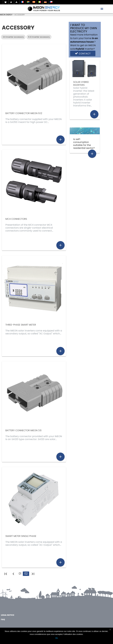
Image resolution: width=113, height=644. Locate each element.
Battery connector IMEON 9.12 (24, 113)
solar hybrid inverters (81, 83)
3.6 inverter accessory (13, 37)
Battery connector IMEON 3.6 (23, 430)
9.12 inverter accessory (39, 37)
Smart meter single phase (21, 536)
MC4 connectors (16, 219)
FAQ (3, 619)
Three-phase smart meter (21, 325)
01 (20, 574)
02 (26, 574)
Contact (83, 53)
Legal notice (8, 615)
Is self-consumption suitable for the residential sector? (84, 144)
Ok (57, 638)
